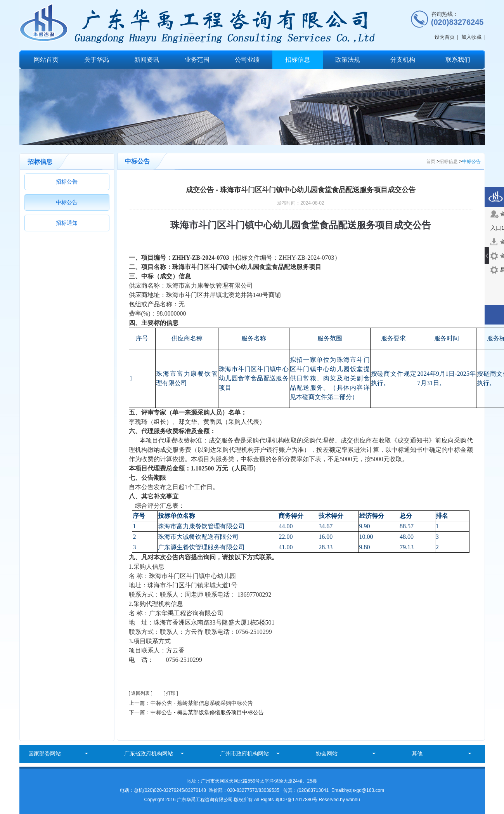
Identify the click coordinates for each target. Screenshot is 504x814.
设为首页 (445, 37)
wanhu (353, 800)
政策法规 (348, 60)
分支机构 (403, 60)
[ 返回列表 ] (141, 693)
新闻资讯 (147, 60)
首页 (431, 161)
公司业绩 (247, 60)
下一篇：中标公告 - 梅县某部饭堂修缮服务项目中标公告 (196, 712)
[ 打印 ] (171, 693)
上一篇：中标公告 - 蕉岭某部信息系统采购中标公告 (191, 703)
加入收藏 (471, 37)
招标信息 (298, 60)
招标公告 (67, 182)
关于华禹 (97, 60)
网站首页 (46, 60)
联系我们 (458, 60)
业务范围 (197, 60)
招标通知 (67, 223)
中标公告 (67, 202)
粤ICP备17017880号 (297, 800)
